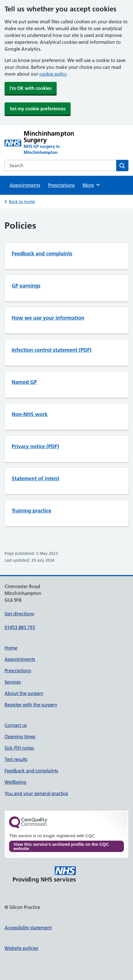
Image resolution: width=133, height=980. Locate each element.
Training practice (31, 511)
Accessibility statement (28, 928)
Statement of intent (35, 478)
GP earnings (26, 286)
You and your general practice (36, 793)
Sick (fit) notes (19, 748)
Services (13, 682)
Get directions (19, 614)
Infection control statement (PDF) (52, 350)
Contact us (16, 725)
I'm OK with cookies (31, 88)
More (92, 185)
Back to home (22, 202)
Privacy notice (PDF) (35, 446)
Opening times (20, 737)
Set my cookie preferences (38, 109)
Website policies (21, 948)
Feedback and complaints (42, 254)
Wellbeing (15, 782)
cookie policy (53, 74)
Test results (16, 759)
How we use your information (48, 318)
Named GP (24, 382)
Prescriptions (61, 185)
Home (11, 648)
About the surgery (24, 693)
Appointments (25, 185)
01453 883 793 (20, 627)
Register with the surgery (31, 705)
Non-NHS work (30, 414)
